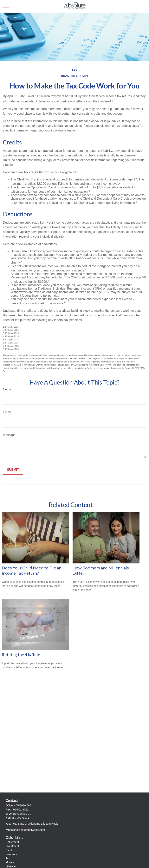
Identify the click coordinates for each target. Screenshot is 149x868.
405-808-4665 (23, 805)
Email (7, 412)
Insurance (12, 854)
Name (7, 389)
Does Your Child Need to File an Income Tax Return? (32, 570)
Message (9, 435)
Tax (8, 858)
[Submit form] (13, 470)
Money (10, 862)
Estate (10, 850)
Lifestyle (11, 866)
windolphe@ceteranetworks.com (25, 830)
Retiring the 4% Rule (21, 655)
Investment (12, 846)
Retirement (12, 842)
